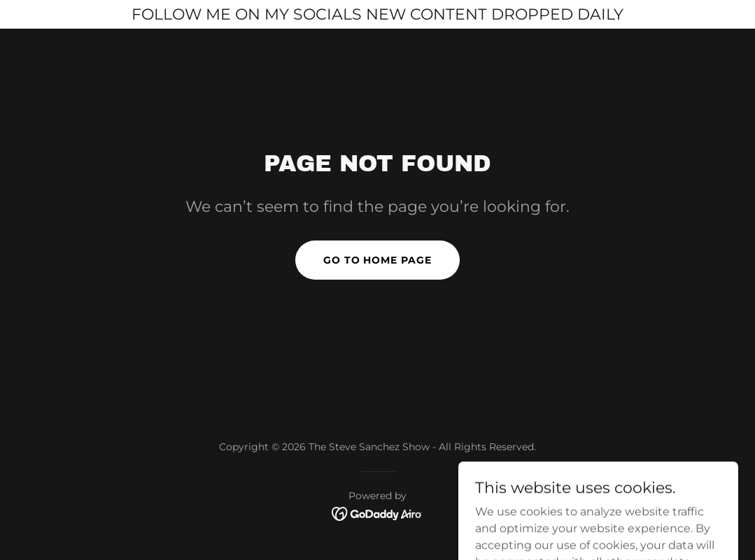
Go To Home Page (378, 260)
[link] (377, 513)
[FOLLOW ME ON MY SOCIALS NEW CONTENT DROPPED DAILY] (377, 14)
